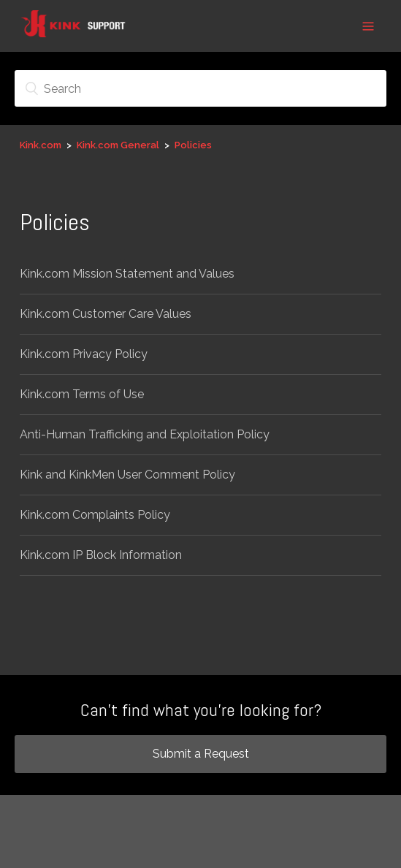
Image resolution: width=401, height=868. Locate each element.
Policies (193, 145)
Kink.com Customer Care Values (106, 314)
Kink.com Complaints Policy (95, 515)
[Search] (200, 88)
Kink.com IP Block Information (101, 555)
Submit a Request (201, 754)
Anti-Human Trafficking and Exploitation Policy (145, 434)
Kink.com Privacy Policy (84, 354)
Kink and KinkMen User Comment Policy (127, 475)
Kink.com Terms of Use (82, 394)
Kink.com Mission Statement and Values (127, 274)
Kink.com (41, 145)
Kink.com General (118, 145)
